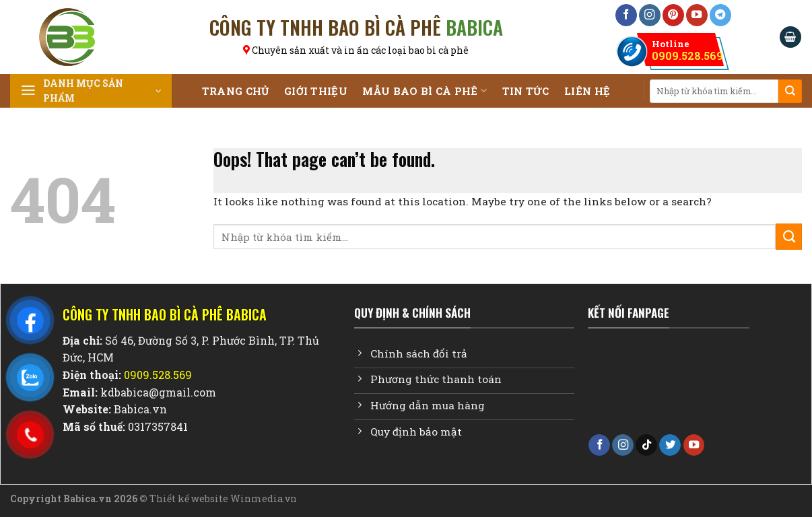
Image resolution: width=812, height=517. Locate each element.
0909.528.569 (687, 49)
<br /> (669, 386)
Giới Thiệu (316, 91)
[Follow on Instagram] (650, 15)
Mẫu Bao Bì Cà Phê (425, 91)
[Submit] (790, 91)
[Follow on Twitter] (670, 445)
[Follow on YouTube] (697, 15)
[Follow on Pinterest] (673, 15)
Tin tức (526, 91)
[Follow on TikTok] (646, 445)
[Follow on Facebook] (626, 15)
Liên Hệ (587, 91)
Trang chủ (236, 91)
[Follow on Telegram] (720, 15)
